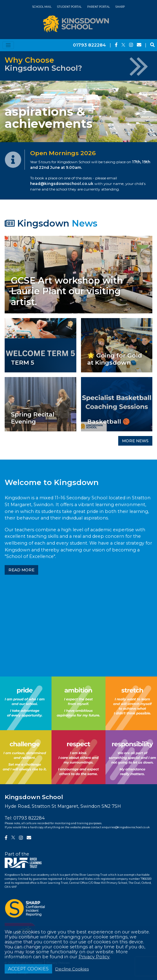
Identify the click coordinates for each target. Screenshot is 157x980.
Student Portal (69, 7)
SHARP (120, 7)
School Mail (42, 7)
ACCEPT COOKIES (28, 969)
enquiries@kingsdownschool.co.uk (126, 827)
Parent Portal (99, 7)
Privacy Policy (94, 957)
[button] (12, 111)
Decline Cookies (72, 969)
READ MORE (21, 570)
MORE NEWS (135, 441)
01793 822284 (89, 45)
